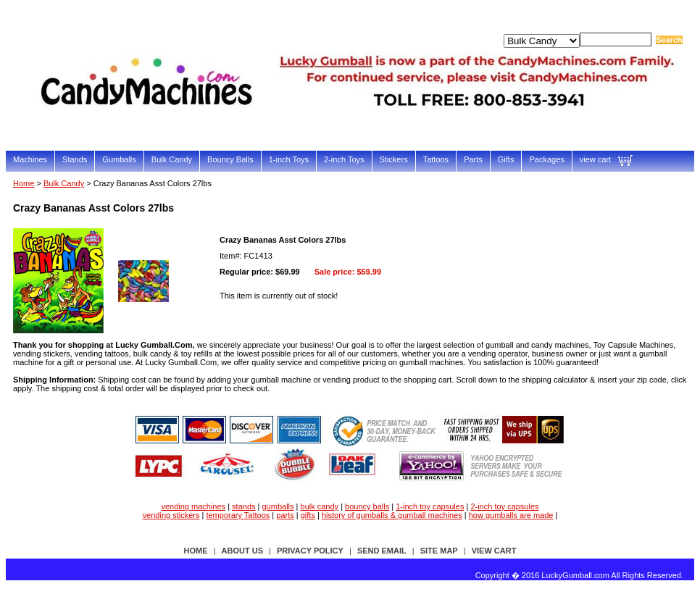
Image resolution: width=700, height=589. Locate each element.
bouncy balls (367, 506)
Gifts (506, 159)
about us (242, 551)
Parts (473, 159)
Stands (75, 159)
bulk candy (320, 506)
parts (285, 515)
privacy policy (310, 551)
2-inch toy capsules (504, 506)
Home (24, 183)
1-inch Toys (289, 159)
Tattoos (436, 159)
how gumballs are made (511, 515)
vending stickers (171, 515)
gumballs (278, 506)
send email (382, 551)
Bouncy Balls (230, 159)
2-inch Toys (344, 159)
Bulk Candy (172, 159)
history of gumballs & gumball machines (392, 515)
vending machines (193, 506)
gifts (308, 515)
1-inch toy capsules (430, 506)
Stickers (394, 159)
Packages (546, 159)
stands (243, 506)
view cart (595, 159)
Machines (30, 159)
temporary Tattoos (238, 515)
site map (439, 551)
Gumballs (119, 159)
